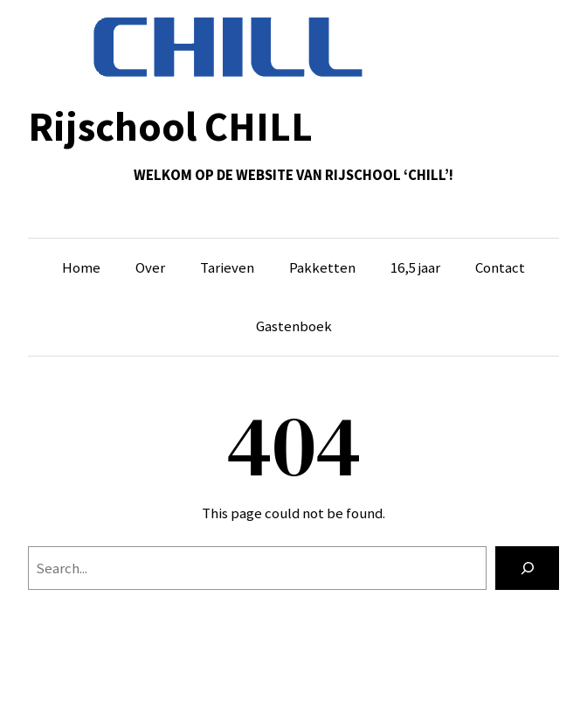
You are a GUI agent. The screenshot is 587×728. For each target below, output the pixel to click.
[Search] (527, 568)
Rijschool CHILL (170, 126)
